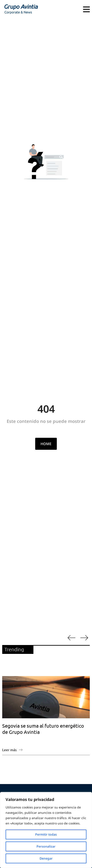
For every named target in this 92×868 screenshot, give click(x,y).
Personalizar (46, 846)
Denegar (46, 858)
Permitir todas (46, 834)
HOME (46, 444)
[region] (46, 830)
